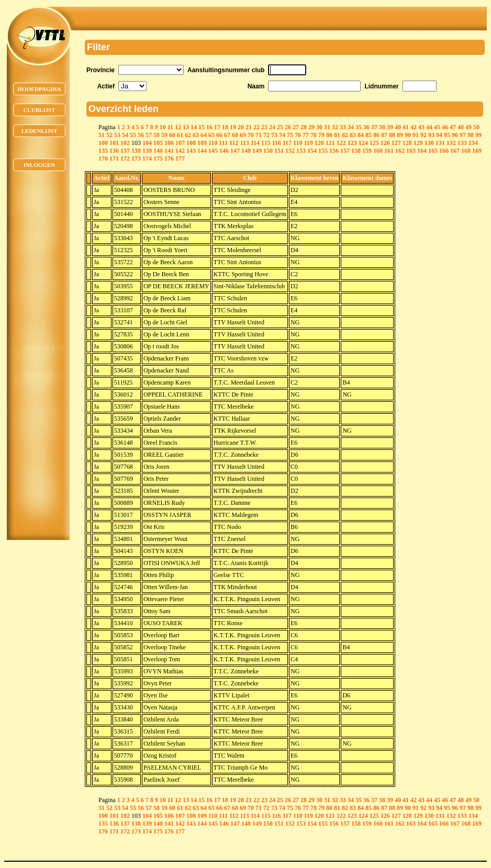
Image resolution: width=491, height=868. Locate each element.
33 (343, 127)
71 (259, 135)
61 (180, 135)
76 (298, 135)
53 (117, 135)
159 (367, 151)
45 (437, 127)
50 (476, 127)
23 (264, 127)
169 (477, 151)
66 (219, 135)
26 (288, 127)
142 (180, 151)
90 (408, 135)
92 (423, 135)
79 (321, 135)
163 (411, 151)
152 (290, 151)
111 (223, 143)
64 (204, 135)
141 (169, 151)
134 (473, 143)
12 (178, 127)
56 (141, 135)
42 (414, 127)
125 (374, 143)
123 (352, 143)
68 (235, 135)
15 (202, 127)
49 (468, 127)
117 (287, 143)
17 (217, 127)
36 (366, 127)
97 (463, 135)
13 (186, 127)
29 (311, 127)
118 (298, 143)
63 (196, 135)
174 (147, 159)
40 (398, 127)
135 (103, 151)
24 (272, 127)
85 (369, 135)
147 (235, 151)
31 (327, 127)
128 (407, 143)
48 (461, 127)
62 (188, 135)
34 (351, 127)
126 (385, 143)
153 (301, 151)
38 (382, 127)
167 (455, 151)
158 (356, 151)
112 (234, 143)
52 (109, 135)
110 (213, 143)
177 (180, 159)
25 (280, 127)
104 (147, 143)
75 (290, 135)
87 (384, 135)
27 (296, 127)
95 (447, 135)
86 (376, 135)
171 (114, 159)
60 (172, 135)
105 (158, 143)
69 (243, 135)
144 (202, 151)
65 (211, 135)
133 (462, 143)
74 (282, 135)
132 (451, 143)
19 (233, 127)
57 (149, 135)
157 (345, 151)
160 (378, 151)
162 (400, 151)
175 (158, 159)
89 (400, 135)
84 (361, 135)
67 (227, 135)
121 (330, 143)
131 (440, 143)
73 (274, 135)
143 (191, 151)
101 (114, 143)
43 (421, 127)
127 (396, 143)
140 (158, 151)
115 (266, 143)
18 (225, 127)
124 (363, 143)
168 (466, 151)
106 (169, 143)
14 (194, 127)
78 (314, 135)
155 (323, 151)
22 (256, 127)
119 (308, 143)
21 (249, 127)
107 (180, 143)
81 (337, 135)
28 (304, 127)
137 (125, 151)
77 (306, 135)
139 (147, 151)
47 (453, 127)
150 (268, 151)
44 (429, 127)
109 (202, 143)
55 (133, 135)
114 (255, 143)
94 (439, 135)
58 (157, 135)
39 (390, 127)
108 (191, 143)
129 (418, 143)
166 (444, 151)
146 (224, 151)
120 (319, 143)
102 (125, 143)
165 (433, 151)
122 (341, 143)
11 (170, 127)
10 (163, 127)
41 (406, 127)
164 (422, 151)
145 (213, 151)
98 (471, 135)
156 (334, 151)
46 (445, 127)
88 (392, 135)
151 (279, 151)
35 (359, 127)
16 (209, 127)
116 (276, 143)
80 (329, 135)
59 (164, 135)
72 (266, 135)
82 (345, 135)
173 (136, 159)
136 (114, 151)
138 (136, 151)
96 (455, 135)
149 (257, 151)
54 (125, 135)
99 (478, 135)
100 (103, 143)
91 (416, 135)
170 (103, 159)
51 (102, 135)
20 (241, 127)
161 (389, 151)
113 (244, 143)
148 (246, 151)
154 (312, 151)
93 (431, 135)
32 (335, 127)
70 (251, 135)
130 (429, 143)
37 (374, 127)
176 (169, 159)
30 (319, 127)
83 (353, 135)
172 (125, 159)
